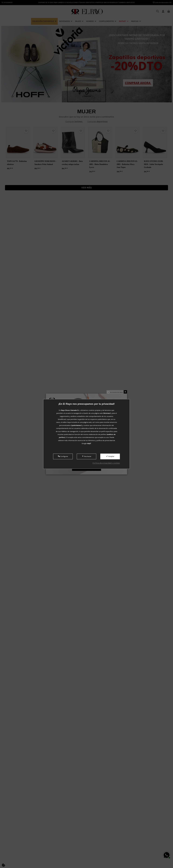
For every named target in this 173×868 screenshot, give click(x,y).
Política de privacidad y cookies (106, 463)
